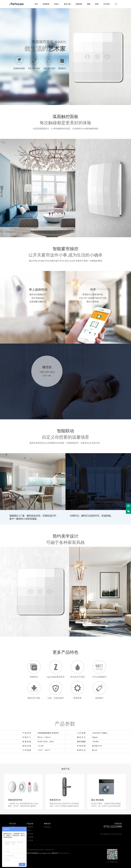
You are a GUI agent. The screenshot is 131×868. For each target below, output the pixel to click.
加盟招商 (79, 4)
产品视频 (30, 837)
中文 (116, 4)
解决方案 (67, 4)
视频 (89, 4)
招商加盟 (47, 827)
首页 (36, 4)
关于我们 (107, 4)
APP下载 (30, 840)
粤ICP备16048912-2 (64, 853)
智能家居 (46, 4)
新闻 (97, 4)
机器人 (57, 4)
